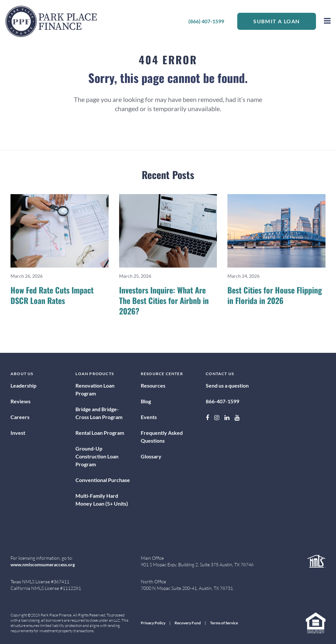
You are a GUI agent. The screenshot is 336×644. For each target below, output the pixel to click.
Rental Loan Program (100, 433)
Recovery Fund (188, 623)
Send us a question (227, 385)
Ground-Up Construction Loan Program (97, 456)
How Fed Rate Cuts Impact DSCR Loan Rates (52, 295)
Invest (18, 433)
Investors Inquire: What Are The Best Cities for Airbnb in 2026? (164, 300)
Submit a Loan (277, 21)
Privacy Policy (153, 623)
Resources (153, 385)
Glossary (151, 456)
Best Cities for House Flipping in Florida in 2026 (275, 295)
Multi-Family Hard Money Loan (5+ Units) (102, 500)
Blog (146, 401)
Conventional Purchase (103, 480)
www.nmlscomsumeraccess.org (43, 564)
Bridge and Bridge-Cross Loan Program (99, 413)
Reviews (21, 401)
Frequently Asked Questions (162, 437)
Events (149, 417)
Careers (20, 417)
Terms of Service (224, 623)
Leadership (23, 385)
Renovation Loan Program (95, 389)
